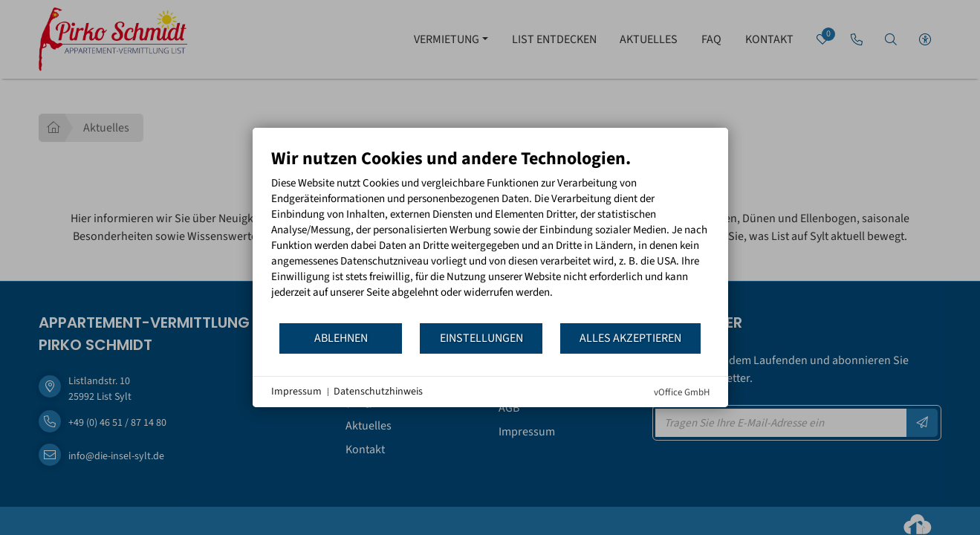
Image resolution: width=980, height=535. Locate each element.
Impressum (296, 392)
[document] (490, 235)
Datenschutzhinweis (378, 392)
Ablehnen (341, 338)
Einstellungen (481, 338)
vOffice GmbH (682, 392)
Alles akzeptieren (630, 338)
